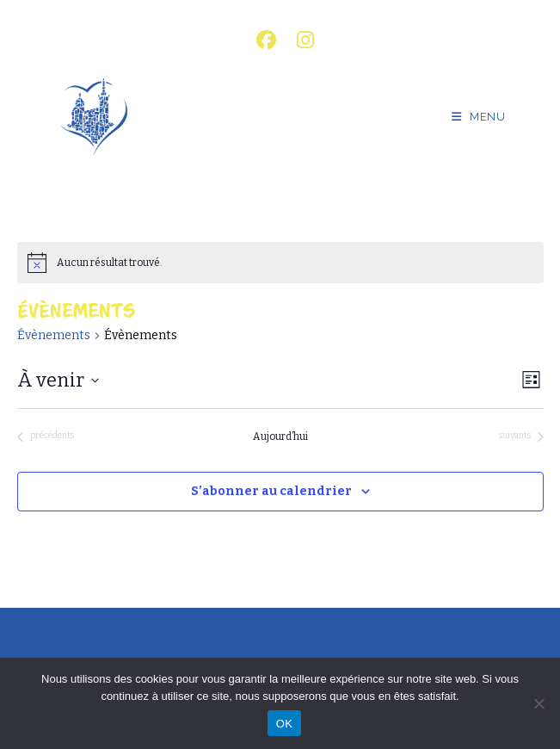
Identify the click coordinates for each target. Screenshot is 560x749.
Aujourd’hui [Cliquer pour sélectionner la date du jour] (280, 436)
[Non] (538, 703)
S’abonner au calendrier (271, 491)
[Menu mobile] (479, 117)
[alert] (280, 263)
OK (284, 724)
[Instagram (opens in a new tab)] (300, 40)
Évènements (54, 335)
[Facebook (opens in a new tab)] (266, 40)
